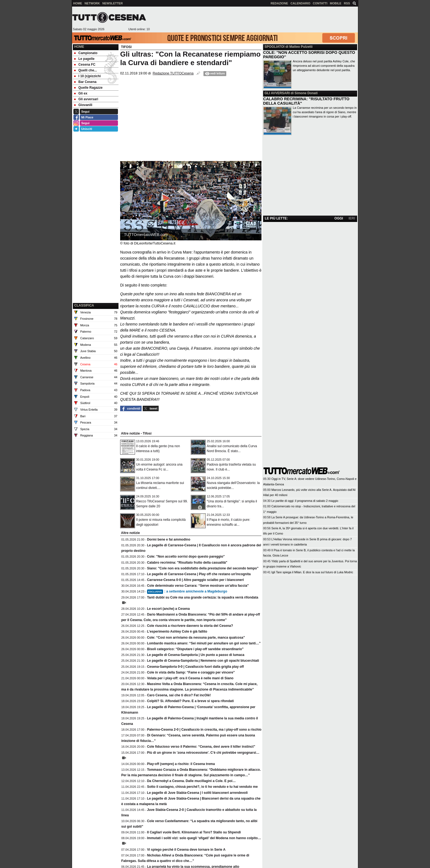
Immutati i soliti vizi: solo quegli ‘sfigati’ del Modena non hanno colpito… (204, 838)
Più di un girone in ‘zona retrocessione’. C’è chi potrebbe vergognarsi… (203, 753)
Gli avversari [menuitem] (86, 99)
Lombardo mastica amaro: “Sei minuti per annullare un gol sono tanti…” (204, 643)
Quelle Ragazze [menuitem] (88, 88)
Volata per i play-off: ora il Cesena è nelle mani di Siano (190, 678)
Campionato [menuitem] (86, 53)
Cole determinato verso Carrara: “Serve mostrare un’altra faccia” (198, 586)
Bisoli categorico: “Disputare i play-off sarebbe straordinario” (195, 649)
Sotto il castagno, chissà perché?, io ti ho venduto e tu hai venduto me (202, 787)
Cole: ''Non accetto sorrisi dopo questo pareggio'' (186, 557)
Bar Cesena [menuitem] (85, 82)
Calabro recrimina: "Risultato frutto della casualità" (187, 563)
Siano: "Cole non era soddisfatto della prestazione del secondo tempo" (203, 568)
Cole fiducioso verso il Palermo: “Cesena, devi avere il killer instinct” (201, 747)
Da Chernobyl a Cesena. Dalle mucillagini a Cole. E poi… (191, 781)
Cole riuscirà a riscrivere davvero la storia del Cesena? (190, 626)
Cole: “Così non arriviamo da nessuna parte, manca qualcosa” (196, 638)
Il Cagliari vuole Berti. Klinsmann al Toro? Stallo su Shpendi (194, 832)
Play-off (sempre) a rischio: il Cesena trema (181, 764)
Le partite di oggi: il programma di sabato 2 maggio (305, 501)
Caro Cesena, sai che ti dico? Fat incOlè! (179, 695)
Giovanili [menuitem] (83, 105)
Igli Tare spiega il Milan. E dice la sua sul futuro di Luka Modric (312, 572)
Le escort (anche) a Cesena (168, 609)
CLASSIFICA (84, 305)
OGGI (339, 218)
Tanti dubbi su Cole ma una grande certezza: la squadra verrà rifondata (203, 597)
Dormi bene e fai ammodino (169, 539)
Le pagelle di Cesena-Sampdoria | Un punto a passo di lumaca (196, 655)
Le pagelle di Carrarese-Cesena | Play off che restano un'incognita (199, 574)
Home (79, 47)
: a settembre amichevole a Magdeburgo (187, 591)
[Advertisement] (254, 20)
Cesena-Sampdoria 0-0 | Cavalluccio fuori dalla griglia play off (195, 667)
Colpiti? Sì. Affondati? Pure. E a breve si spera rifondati (191, 701)
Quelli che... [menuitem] (86, 70)
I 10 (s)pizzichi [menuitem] (87, 76)
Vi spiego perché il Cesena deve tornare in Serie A (186, 850)
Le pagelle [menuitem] (84, 59)
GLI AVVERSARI (277, 93)
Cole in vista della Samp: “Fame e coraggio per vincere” (191, 672)
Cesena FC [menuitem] (85, 65)
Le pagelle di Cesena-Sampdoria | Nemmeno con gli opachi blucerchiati (203, 661)
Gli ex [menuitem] (81, 93)
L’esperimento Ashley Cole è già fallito (177, 631)
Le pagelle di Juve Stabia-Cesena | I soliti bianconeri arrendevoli (197, 793)
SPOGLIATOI (275, 47)
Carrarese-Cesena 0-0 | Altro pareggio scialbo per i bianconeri (195, 580)
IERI (352, 218)
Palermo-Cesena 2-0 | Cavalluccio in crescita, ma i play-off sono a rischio (204, 730)
